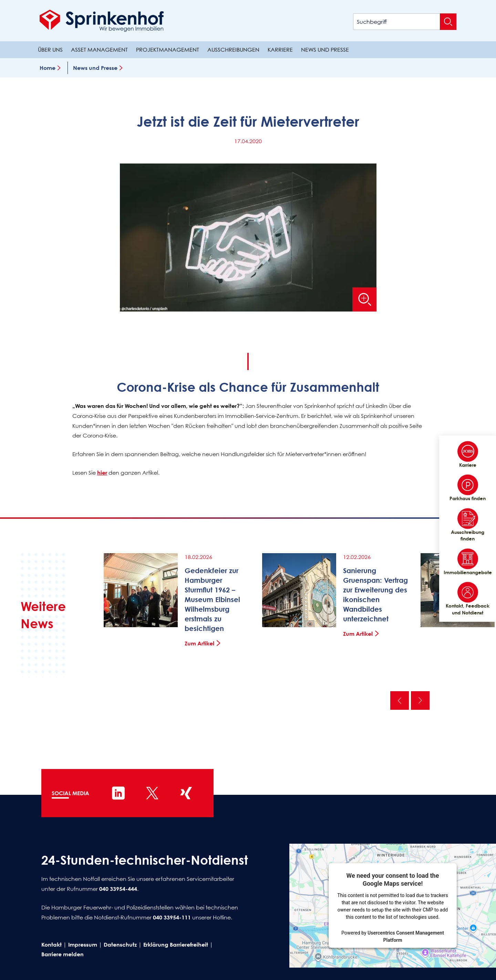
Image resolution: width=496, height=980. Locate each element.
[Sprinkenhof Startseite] (102, 21)
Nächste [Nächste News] (420, 700)
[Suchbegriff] (405, 22)
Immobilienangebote (468, 562)
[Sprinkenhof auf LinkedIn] (118, 793)
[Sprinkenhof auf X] (152, 793)
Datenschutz (120, 945)
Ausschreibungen (233, 50)
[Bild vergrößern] (364, 299)
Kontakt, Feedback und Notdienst (468, 599)
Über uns (50, 50)
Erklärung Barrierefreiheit (176, 945)
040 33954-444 (118, 889)
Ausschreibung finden (468, 525)
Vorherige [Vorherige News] (400, 700)
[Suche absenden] (448, 22)
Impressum (83, 945)
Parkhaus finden (468, 488)
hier (102, 473)
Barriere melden (63, 954)
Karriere (280, 50)
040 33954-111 (172, 917)
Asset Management (99, 50)
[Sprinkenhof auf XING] (186, 793)
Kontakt (51, 945)
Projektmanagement (168, 50)
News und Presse (325, 50)
